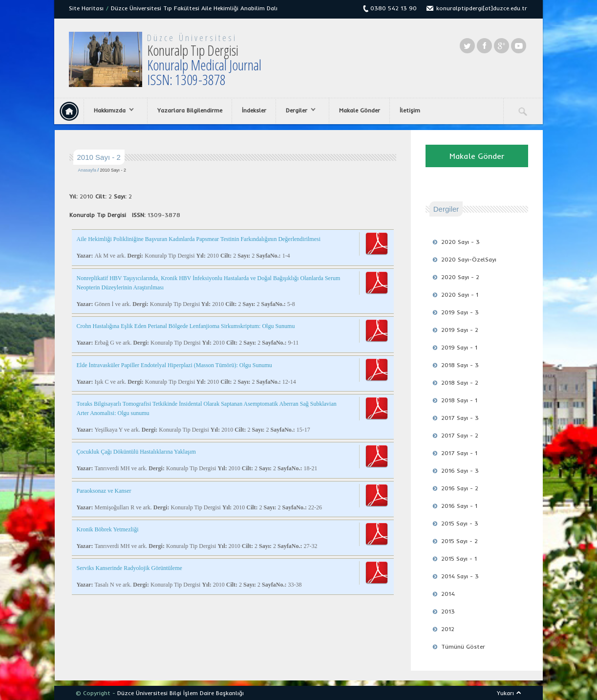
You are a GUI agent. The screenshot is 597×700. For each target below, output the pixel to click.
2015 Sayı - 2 (459, 541)
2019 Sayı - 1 (459, 347)
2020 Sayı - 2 (460, 277)
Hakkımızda (111, 110)
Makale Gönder (360, 110)
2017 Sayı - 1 (459, 453)
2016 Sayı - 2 (460, 488)
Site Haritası (86, 8)
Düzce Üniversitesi (192, 38)
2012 (448, 629)
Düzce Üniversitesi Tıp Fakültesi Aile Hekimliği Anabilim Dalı (194, 8)
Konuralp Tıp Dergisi (204, 65)
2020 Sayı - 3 (460, 242)
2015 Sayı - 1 (459, 558)
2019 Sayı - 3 (460, 312)
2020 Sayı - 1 (460, 295)
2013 (448, 611)
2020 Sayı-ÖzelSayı (469, 259)
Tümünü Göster (463, 646)
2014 (448, 594)
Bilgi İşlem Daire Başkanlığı (207, 693)
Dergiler (298, 110)
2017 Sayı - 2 (460, 435)
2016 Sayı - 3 (460, 470)
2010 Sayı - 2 (113, 170)
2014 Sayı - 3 (460, 576)
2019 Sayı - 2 (460, 330)
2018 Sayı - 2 (460, 383)
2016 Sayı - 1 (459, 506)
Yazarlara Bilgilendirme (190, 110)
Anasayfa (87, 170)
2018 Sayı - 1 (459, 400)
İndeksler (254, 110)
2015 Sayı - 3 (460, 523)
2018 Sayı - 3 (460, 365)
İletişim (410, 110)
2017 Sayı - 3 (460, 418)
